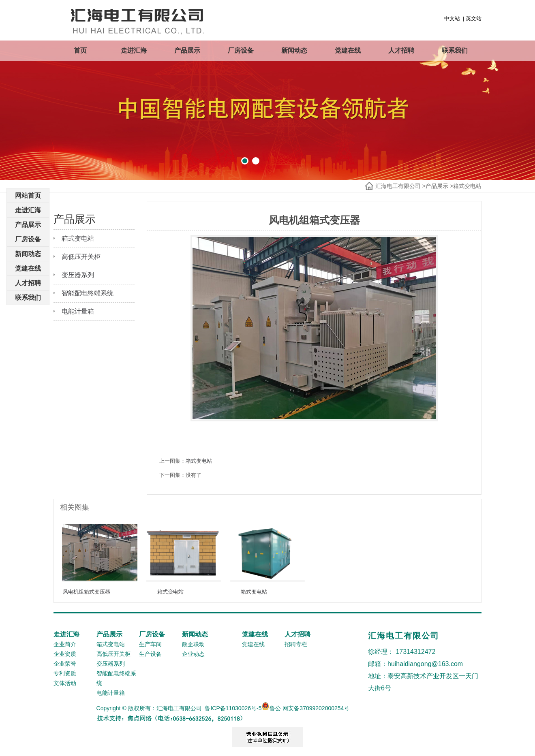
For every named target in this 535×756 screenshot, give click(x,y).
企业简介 (65, 644)
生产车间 (150, 644)
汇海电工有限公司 (398, 186)
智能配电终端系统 (88, 293)
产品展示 (187, 50)
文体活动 (65, 683)
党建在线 (348, 50)
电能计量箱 (78, 311)
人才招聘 (401, 50)
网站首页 (28, 195)
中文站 (452, 18)
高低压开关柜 (81, 257)
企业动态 (193, 654)
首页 (80, 50)
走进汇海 (134, 50)
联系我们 (455, 50)
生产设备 (150, 654)
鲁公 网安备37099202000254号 (305, 708)
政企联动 (193, 644)
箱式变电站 (467, 186)
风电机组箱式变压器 (87, 592)
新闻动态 (294, 50)
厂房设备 (241, 50)
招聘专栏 (296, 644)
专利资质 (65, 673)
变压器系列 (78, 275)
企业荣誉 (65, 664)
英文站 (474, 18)
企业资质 (65, 654)
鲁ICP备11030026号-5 (233, 708)
